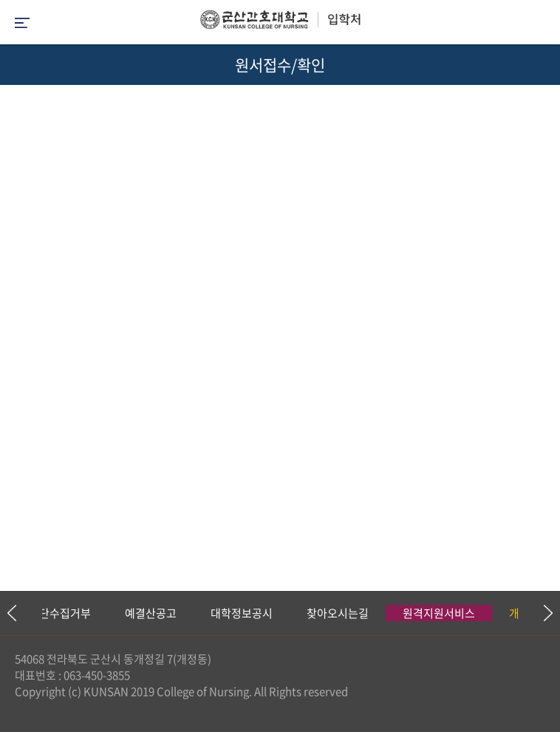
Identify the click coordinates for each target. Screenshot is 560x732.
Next (542, 613)
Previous (11, 613)
